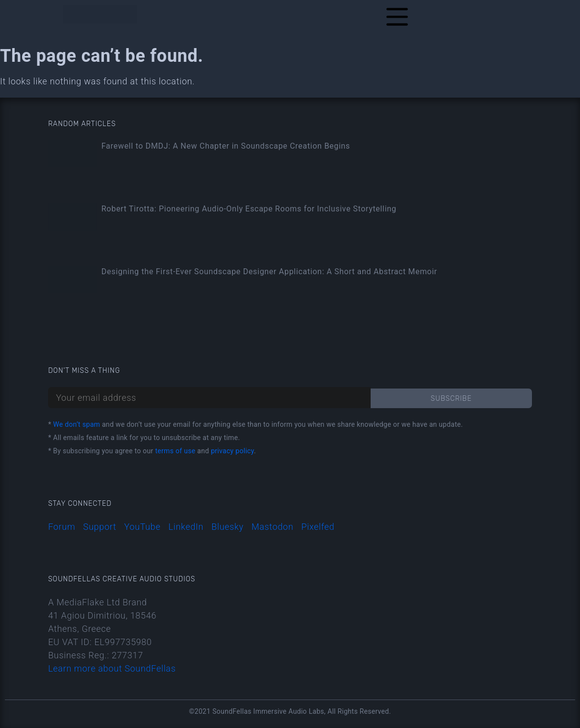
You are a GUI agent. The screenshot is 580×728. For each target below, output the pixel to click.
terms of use (175, 451)
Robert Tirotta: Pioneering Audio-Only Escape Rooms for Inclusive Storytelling (249, 209)
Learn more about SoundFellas (112, 668)
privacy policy (232, 451)
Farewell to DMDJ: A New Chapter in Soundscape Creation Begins (226, 146)
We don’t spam (76, 424)
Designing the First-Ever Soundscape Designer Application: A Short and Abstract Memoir (269, 272)
